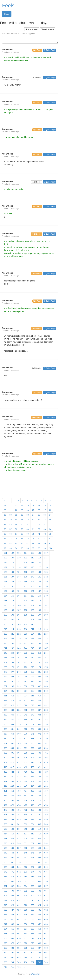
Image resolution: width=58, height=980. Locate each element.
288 (39, 677)
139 (26, 577)
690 (12, 953)
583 (46, 877)
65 (5, 534)
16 (33, 505)
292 (19, 681)
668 (5, 938)
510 (26, 829)
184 (46, 605)
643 (26, 919)
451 (5, 791)
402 (5, 758)
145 (19, 582)
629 (26, 910)
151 (12, 586)
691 (19, 953)
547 (39, 853)
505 (39, 824)
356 (26, 724)
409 (5, 762)
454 (26, 791)
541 (46, 848)
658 (32, 929)
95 (22, 548)
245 (32, 648)
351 (39, 720)
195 (26, 615)
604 (46, 891)
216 (26, 629)
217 (32, 629)
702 (46, 957)
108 (5, 558)
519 (39, 834)
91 (50, 543)
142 (46, 577)
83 (5, 543)
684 (19, 948)
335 (26, 710)
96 (28, 548)
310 (46, 691)
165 (12, 596)
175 (32, 601)
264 (19, 662)
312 (12, 696)
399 (32, 753)
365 (39, 729)
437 (5, 781)
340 (12, 715)
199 (5, 620)
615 (26, 900)
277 (12, 672)
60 (28, 529)
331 (46, 705)
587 (26, 881)
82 (50, 539)
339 (5, 715)
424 (12, 772)
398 (26, 753)
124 (19, 567)
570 (5, 872)
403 (12, 758)
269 (5, 667)
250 (19, 653)
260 (39, 658)
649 (19, 924)
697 (12, 957)
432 (19, 777)
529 (12, 843)
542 (5, 853)
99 (45, 548)
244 (26, 648)
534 (46, 843)
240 (46, 643)
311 (5, 696)
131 (19, 572)
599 (12, 891)
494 (12, 819)
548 (46, 853)
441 (32, 781)
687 (39, 948)
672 (32, 938)
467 (19, 800)
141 (39, 577)
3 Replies (37, 234)
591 (5, 886)
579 (19, 877)
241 (5, 648)
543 (12, 853)
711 (12, 967)
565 (19, 867)
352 (46, 720)
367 (5, 734)
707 (32, 962)
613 (12, 900)
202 (26, 620)
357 (32, 724)
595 (32, 886)
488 (19, 815)
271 (19, 667)
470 (39, 800)
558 (19, 862)
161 (32, 591)
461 (26, 796)
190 (39, 610)
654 (5, 929)
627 (12, 910)
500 (5, 824)
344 (39, 715)
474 (19, 805)
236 (19, 643)
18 (45, 505)
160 (26, 591)
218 (39, 629)
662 (12, 934)
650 (26, 924)
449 (39, 786)
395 (5, 753)
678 (26, 943)
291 (12, 681)
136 (5, 577)
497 (32, 819)
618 (46, 900)
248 (5, 653)
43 (33, 520)
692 (26, 953)
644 (32, 919)
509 (19, 829)
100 (51, 548)
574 (32, 872)
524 (26, 839)
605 (5, 896)
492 (46, 815)
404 (19, 758)
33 (28, 515)
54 (45, 524)
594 (26, 886)
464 (46, 796)
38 (5, 520)
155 (39, 586)
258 (26, 658)
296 (46, 681)
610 (39, 896)
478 (46, 805)
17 (39, 505)
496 (26, 819)
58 (16, 529)
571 (12, 872)
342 (26, 715)
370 (26, 734)
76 (16, 539)
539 (32, 848)
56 (5, 529)
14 (22, 505)
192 (5, 615)
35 (39, 515)
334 (19, 710)
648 (12, 924)
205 (46, 620)
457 (46, 791)
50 (22, 524)
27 (45, 510)
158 (12, 591)
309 (39, 691)
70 (33, 534)
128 (46, 567)
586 (19, 881)
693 (32, 953)
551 (19, 858)
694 (39, 953)
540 (39, 848)
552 (26, 858)
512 (39, 829)
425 (19, 772)
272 (26, 667)
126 (32, 567)
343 (32, 715)
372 (39, 734)
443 (46, 781)
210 (32, 624)
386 (39, 743)
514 (5, 834)
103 (19, 553)
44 (39, 520)
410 (12, 762)
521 (5, 839)
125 (26, 567)
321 (26, 700)
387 (46, 743)
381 (5, 743)
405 (26, 758)
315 (32, 696)
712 (19, 967)
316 (39, 696)
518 (32, 834)
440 (26, 781)
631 (39, 910)
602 (32, 891)
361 (12, 729)
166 (19, 596)
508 (12, 829)
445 (12, 786)
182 (32, 605)
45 (45, 520)
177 (46, 601)
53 (39, 524)
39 (11, 520)
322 (32, 700)
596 (39, 886)
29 (5, 515)
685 (26, 948)
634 (12, 915)
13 (16, 505)
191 (46, 610)
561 (39, 862)
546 (32, 853)
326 (12, 705)
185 (5, 610)
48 (11, 524)
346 (5, 720)
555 (46, 858)
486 (5, 815)
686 (32, 948)
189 (32, 610)
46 (50, 520)
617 (39, 900)
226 (46, 634)
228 (12, 639)
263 (12, 662)
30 (11, 515)
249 (12, 653)
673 (39, 938)
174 (26, 601)
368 (12, 734)
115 (5, 562)
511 (32, 829)
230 (26, 639)
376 (19, 739)
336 (32, 710)
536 (12, 848)
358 (39, 724)
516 (19, 834)
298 (12, 686)
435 (39, 777)
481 (19, 810)
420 (32, 767)
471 (46, 800)
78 (28, 539)
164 (5, 596)
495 (19, 819)
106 (39, 553)
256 (12, 658)
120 (39, 562)
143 (5, 582)
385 (32, 743)
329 (32, 705)
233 (46, 639)
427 (32, 772)
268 (46, 662)
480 (12, 810)
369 (19, 734)
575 (39, 872)
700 (32, 957)
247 (46, 648)
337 (39, 710)
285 (19, 677)
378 (32, 739)
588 (32, 881)
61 (33, 529)
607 (19, 896)
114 (46, 558)
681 (46, 943)
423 (5, 772)
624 (39, 905)
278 (19, 672)
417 (12, 767)
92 (5, 548)
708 (39, 962)
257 (19, 658)
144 (12, 582)
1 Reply (37, 50)
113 (39, 558)
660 (46, 929)
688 (46, 948)
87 (28, 543)
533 (39, 843)
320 (19, 700)
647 (5, 924)
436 (46, 777)
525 (32, 839)
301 (32, 686)
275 (46, 667)
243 (19, 648)
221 (12, 634)
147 (32, 582)
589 (39, 881)
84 (11, 543)
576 (46, 872)
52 (33, 524)
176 (39, 601)
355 (19, 724)
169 (39, 596)
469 (32, 800)
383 (19, 743)
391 (26, 748)
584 (5, 881)
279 (26, 672)
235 (12, 643)
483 (32, 810)
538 (26, 848)
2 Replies (37, 274)
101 (5, 553)
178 (5, 605)
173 (19, 601)
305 (12, 691)
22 (16, 510)
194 (19, 615)
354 (12, 724)
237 (26, 643)
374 (5, 739)
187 (19, 610)
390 (19, 748)
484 (39, 810)
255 (5, 658)
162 (39, 591)
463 (39, 796)
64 (50, 529)
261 (46, 658)
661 (5, 934)
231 (32, 639)
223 (26, 634)
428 (39, 772)
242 (12, 648)
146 (26, 582)
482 (26, 810)
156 (46, 586)
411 (19, 762)
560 (32, 862)
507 (5, 829)
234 (5, 643)
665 (32, 934)
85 (16, 543)
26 (39, 510)
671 (26, 938)
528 (5, 843)
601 (26, 891)
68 (22, 534)
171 (5, 601)
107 (46, 553)
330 (39, 705)
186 (12, 610)
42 (28, 520)
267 (39, 662)
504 (32, 824)
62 (39, 529)
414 (39, 762)
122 (5, 567)
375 (12, 739)
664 (26, 934)
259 (32, 658)
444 (5, 786)
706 (26, 962)
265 (26, 662)
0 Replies (37, 78)
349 (26, 720)
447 (26, 786)
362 (19, 729)
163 (46, 591)
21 (11, 510)
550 (12, 858)
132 (26, 572)
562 (46, 862)
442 (39, 781)
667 (46, 934)
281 (39, 672)
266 (32, 662)
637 (32, 915)
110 (19, 558)
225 (39, 634)
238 (32, 643)
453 (19, 791)
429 (46, 772)
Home (7, 14)
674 (46, 938)
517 (26, 834)
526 (39, 839)
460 (19, 796)
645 (39, 919)
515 (12, 834)
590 (46, 881)
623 (32, 905)
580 (26, 877)
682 (5, 948)
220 (5, 634)
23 (22, 510)
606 (12, 896)
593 (19, 886)
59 (22, 529)
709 (46, 962)
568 (39, 867)
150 (5, 586)
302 (39, 686)
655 (12, 929)
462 (32, 796)
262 (5, 662)
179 (12, 605)
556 (5, 862)
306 (19, 691)
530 (19, 843)
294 (32, 681)
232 (39, 639)
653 (46, 924)
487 (12, 815)
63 (45, 529)
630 (32, 910)
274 (39, 667)
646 (46, 919)
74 (5, 539)
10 (51, 501)
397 (19, 753)
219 (46, 629)
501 (12, 824)
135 (46, 572)
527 (46, 839)
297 (5, 686)
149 (46, 582)
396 (12, 753)
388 (5, 748)
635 (19, 915)
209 (26, 624)
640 (5, 919)
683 (12, 948)
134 (39, 572)
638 (39, 915)
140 (32, 577)
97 (33, 548)
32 (22, 515)
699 (26, 957)
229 (19, 639)
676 (12, 943)
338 (46, 710)
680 (39, 943)
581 (32, 877)
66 (11, 534)
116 (12, 562)
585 (12, 881)
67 (16, 534)
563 (5, 867)
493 (5, 819)
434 (32, 777)
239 (39, 643)
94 (16, 548)
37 (50, 515)
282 (46, 672)
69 (28, 534)
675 (5, 943)
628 (19, 910)
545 (26, 853)
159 (19, 591)
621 (19, 905)
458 (5, 796)
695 (46, 953)
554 (39, 858)
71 (39, 534)
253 (39, 653)
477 (39, 805)
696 (5, 957)
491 (39, 815)
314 (26, 696)
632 (46, 910)
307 (26, 691)
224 (32, 634)
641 (12, 919)
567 (32, 867)
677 (19, 943)
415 (46, 762)
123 (12, 567)
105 (32, 553)
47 (5, 524)
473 (12, 805)
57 (11, 529)
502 (19, 824)
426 (26, 772)
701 (39, 957)
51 (28, 524)
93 (11, 548)
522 (12, 839)
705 (19, 962)
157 (5, 591)
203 (32, 620)
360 (5, 729)
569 (46, 867)
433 (26, 777)
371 (32, 734)
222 (19, 634)
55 (50, 524)
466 (12, 800)
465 (5, 800)
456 (39, 791)
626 (5, 910)
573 (26, 872)
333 (12, 710)
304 (5, 691)
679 (32, 943)
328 (26, 705)
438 (12, 781)
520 (46, 834)
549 (5, 858)
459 (12, 796)
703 (5, 962)
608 (26, 896)
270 (12, 667)
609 (32, 896)
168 (32, 596)
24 (28, 510)
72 (45, 534)
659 (39, 929)
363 (26, 729)
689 (5, 953)
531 (26, 843)
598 (5, 891)
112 (32, 558)
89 (39, 543)
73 (50, 534)
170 (46, 596)
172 (12, 601)
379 (39, 739)
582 (39, 877)
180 (19, 605)
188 (26, 610)
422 (46, 767)
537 (19, 848)
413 (32, 762)
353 (5, 724)
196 (32, 615)
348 (19, 720)
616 (32, 900)
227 (5, 639)
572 (19, 872)
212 (46, 624)
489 (26, 815)
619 (5, 905)
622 (26, 905)
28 (50, 510)
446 (19, 786)
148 (39, 582)
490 (32, 815)
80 (39, 539)
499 (46, 819)
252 (32, 653)
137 (12, 577)
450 (46, 786)
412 (26, 762)
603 (39, 891)
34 (33, 515)
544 (19, 853)
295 (39, 681)
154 (32, 586)
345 (46, 715)
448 (32, 786)
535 (5, 848)
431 (12, 777)
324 (46, 700)
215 (19, 629)
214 (12, 629)
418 (19, 767)
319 (12, 700)
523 (19, 839)
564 (12, 867)
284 (12, 677)
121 (46, 562)
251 (26, 653)
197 (39, 615)
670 (19, 938)
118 (26, 562)
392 (32, 748)
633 (5, 915)
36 (45, 515)
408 (46, 758)
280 (32, 672)
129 (5, 572)
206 (5, 624)
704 (12, 962)
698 (19, 957)
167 (26, 596)
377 (26, 739)
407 (39, 758)
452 (12, 791)
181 (26, 605)
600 (19, 891)
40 (16, 520)
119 (32, 562)
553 (32, 858)
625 (46, 905)
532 (32, 843)
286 (26, 677)
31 (16, 515)
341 (19, 715)
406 (32, 758)
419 (26, 767)
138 (19, 577)
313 (19, 696)
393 (39, 748)
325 (5, 705)
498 (39, 819)
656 (19, 929)
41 (22, 520)
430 (5, 777)
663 (19, 934)
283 (5, 677)
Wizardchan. (36, 974)
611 (46, 896)
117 (19, 562)
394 (46, 748)
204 (39, 620)
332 (5, 710)
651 (32, 924)
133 (32, 572)
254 (46, 653)
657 (26, 929)
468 (26, 800)
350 (32, 720)
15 (28, 505)
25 (33, 510)
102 (12, 553)
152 (19, 586)
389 (12, 748)
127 (39, 567)
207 (12, 624)
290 (5, 681)
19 (50, 505)
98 (39, 548)
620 (12, 905)
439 (19, 781)
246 (39, 648)
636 (26, 915)
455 (32, 791)
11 (5, 505)
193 (12, 615)
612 (5, 900)
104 (26, 553)
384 (26, 743)
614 (19, 900)
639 (46, 915)
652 (39, 924)
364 (32, 729)
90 (45, 543)
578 (12, 877)
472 (5, 805)
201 (19, 620)
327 (19, 705)
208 (19, 624)
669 (12, 938)
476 (32, 805)
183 (39, 605)
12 (11, 505)
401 (46, 753)
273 (32, 667)
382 (12, 743)
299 (19, 686)
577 (5, 877)
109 (12, 558)
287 (32, 677)
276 (5, 672)
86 (22, 543)
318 (5, 700)
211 (39, 624)
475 (26, 805)
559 (26, 862)
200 (12, 620)
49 (16, 524)
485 (46, 810)
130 (12, 572)
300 (26, 686)
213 (5, 629)
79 (33, 539)
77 (22, 539)
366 (46, 729)
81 (45, 539)
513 (46, 829)
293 (26, 681)
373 (46, 734)
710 (5, 967)
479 (5, 810)
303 (46, 686)
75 (11, 539)
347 (12, 720)
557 (12, 862)
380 (46, 739)
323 (39, 700)
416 (5, 767)
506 (46, 824)
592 (12, 886)
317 (46, 696)
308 (32, 691)
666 (39, 934)
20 (5, 510)
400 (39, 753)
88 (33, 543)
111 (26, 558)
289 (46, 677)
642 (19, 919)
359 (46, 724)
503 (26, 824)
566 (26, 867)
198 (46, 615)
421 (39, 767)
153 (26, 586)
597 (46, 886)
